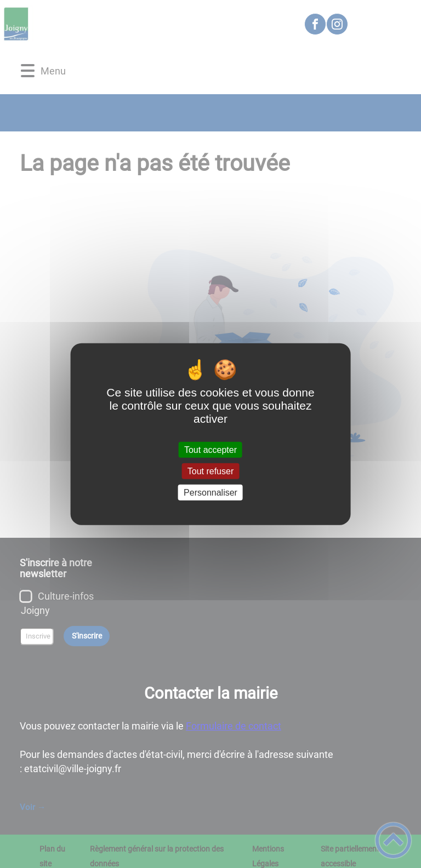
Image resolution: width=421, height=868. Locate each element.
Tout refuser (210, 471)
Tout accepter (210, 449)
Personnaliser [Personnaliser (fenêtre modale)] (210, 493)
